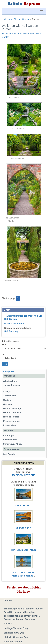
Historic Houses (11, 417)
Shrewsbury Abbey (13, 444)
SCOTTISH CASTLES (23, 573)
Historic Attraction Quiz (16, 637)
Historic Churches (12, 413)
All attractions (10, 381)
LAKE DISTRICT (23, 506)
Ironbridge (8, 436)
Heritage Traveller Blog (16, 628)
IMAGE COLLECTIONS (23, 475)
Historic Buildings (12, 408)
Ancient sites (10, 396)
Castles (7, 400)
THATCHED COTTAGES (23, 550)
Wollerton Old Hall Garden (17, 19)
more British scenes (22, 576)
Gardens (7, 404)
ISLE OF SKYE (23, 528)
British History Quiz (14, 633)
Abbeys (7, 392)
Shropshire (9, 372)
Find (4, 344)
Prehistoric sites (11, 421)
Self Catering (11, 331)
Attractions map (12, 385)
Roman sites (9, 425)
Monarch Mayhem (13, 642)
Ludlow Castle (10, 440)
